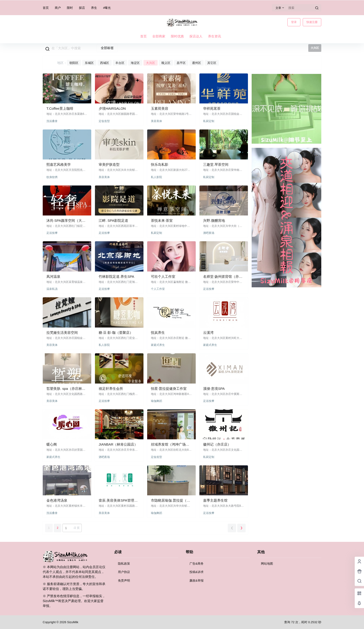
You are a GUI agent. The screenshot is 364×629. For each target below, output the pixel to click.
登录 (294, 22)
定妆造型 (104, 121)
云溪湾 (208, 333)
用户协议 (124, 572)
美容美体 (156, 121)
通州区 (197, 63)
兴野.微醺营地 (214, 220)
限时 (70, 8)
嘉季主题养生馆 (215, 500)
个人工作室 (158, 289)
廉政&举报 (197, 581)
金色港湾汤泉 (57, 500)
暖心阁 (52, 444)
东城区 (89, 63)
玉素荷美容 (160, 108)
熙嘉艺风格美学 (59, 164)
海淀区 (135, 63)
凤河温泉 (53, 276)
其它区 (212, 63)
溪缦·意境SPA (214, 389)
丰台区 (120, 63)
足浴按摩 (52, 233)
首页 (46, 8)
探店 (82, 8)
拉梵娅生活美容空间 (62, 333)
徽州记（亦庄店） (217, 444)
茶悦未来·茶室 (162, 220)
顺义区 (166, 63)
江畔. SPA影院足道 (113, 220)
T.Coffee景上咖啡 (60, 108)
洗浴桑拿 (52, 121)
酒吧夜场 (209, 233)
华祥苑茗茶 (212, 108)
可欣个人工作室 (163, 276)
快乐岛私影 (160, 164)
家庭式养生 (158, 345)
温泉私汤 (52, 289)
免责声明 (124, 581)
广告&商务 (197, 564)
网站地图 (267, 564)
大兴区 (151, 63)
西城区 (105, 63)
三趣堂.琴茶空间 (216, 164)
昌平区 (181, 63)
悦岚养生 (158, 333)
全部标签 (107, 48)
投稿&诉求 (197, 572)
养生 (94, 8)
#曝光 (107, 8)
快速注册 (312, 22)
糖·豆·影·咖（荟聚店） (116, 333)
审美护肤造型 (109, 164)
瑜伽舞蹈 (156, 401)
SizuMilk (72, 622)
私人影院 (156, 177)
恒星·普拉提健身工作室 (169, 389)
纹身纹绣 (52, 177)
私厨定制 (209, 121)
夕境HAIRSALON (112, 108)
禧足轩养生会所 (111, 389)
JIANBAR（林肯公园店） (118, 444)
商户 (58, 8)
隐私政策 (124, 564)
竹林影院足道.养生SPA (116, 276)
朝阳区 (74, 63)
